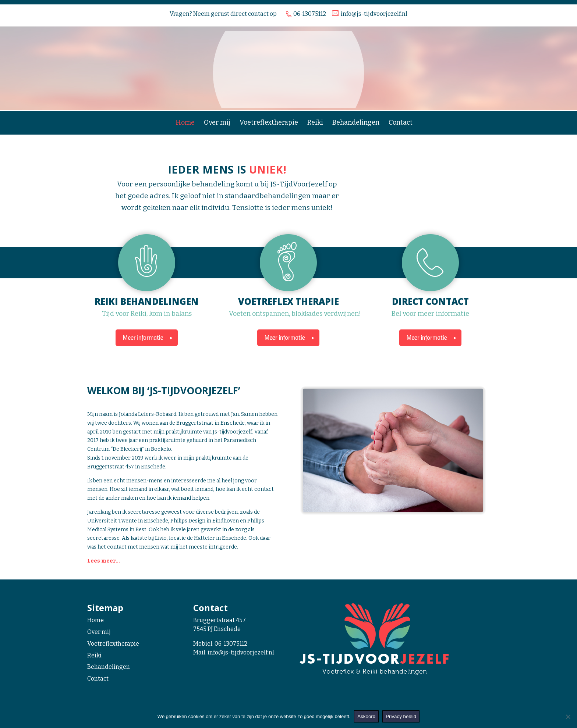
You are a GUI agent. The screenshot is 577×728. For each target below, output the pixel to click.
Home (185, 123)
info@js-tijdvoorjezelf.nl (241, 652)
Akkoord (366, 716)
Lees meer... (104, 561)
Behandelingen (356, 123)
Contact (401, 123)
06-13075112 (231, 644)
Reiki (315, 123)
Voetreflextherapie (269, 123)
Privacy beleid (401, 716)
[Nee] (568, 717)
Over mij (217, 123)
